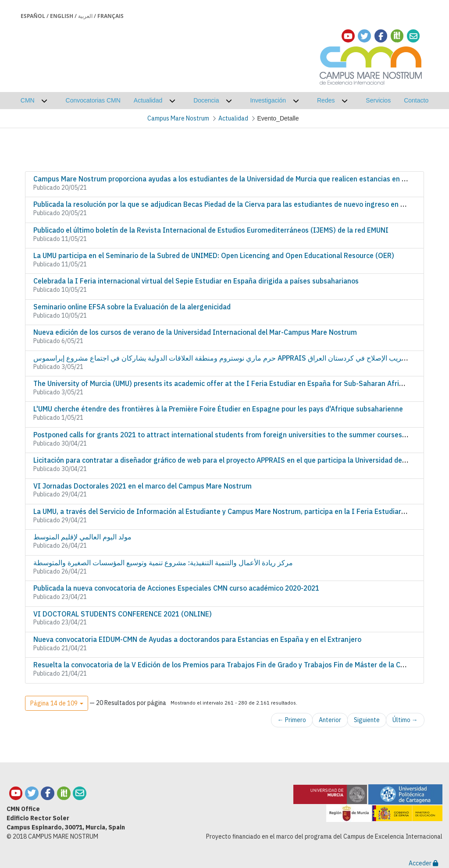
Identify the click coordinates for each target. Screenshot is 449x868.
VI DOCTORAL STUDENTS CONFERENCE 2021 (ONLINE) (123, 614)
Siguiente (367, 720)
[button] (57, 703)
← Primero (292, 720)
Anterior (330, 720)
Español (33, 16)
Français (110, 16)
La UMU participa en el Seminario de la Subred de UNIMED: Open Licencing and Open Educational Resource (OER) (214, 255)
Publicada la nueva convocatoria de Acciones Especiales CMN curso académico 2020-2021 (176, 588)
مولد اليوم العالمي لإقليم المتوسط (82, 537)
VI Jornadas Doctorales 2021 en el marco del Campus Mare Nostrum (143, 486)
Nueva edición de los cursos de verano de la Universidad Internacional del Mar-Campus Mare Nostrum (195, 332)
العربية (85, 16)
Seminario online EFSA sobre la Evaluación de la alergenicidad (132, 307)
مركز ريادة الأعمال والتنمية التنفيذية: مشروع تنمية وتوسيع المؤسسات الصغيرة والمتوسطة (163, 563)
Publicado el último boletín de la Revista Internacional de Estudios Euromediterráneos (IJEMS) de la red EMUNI (211, 230)
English (62, 16)
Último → (405, 720)
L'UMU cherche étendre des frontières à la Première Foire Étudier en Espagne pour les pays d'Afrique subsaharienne (218, 409)
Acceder (423, 863)
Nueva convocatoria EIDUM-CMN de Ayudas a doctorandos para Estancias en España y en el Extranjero (197, 639)
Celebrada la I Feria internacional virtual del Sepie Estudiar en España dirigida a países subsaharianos (196, 281)
